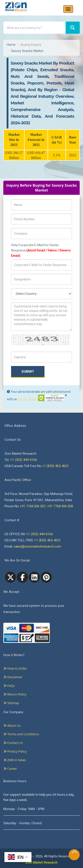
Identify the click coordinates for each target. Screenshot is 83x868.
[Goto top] (74, 853)
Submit (28, 372)
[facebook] (22, 577)
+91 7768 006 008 (60, 506)
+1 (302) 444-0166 (24, 460)
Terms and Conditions (21, 734)
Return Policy (15, 694)
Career (10, 769)
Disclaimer (13, 677)
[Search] (73, 28)
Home (11, 45)
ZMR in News (15, 760)
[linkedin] (34, 577)
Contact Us (13, 743)
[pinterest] (46, 577)
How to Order (15, 668)
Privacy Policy (28, 399)
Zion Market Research (41, 862)
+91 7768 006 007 (33, 506)
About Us (12, 725)
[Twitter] (10, 577)
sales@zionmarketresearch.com (37, 546)
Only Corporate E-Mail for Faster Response (41, 250)
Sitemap (11, 703)
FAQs (9, 686)
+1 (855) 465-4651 (55, 466)
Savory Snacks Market (27, 51)
